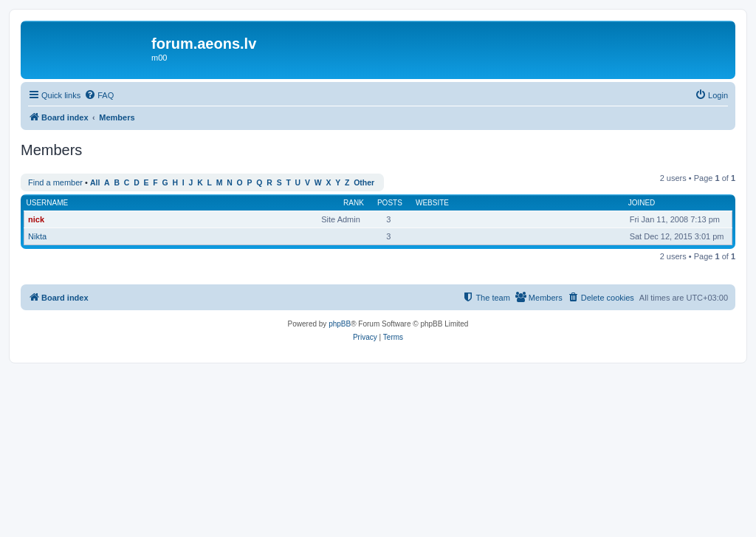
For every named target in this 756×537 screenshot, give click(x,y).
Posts (390, 203)
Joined (642, 203)
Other (364, 183)
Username (48, 203)
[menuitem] (99, 95)
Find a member (55, 182)
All (95, 183)
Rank (354, 203)
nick (36, 219)
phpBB (340, 324)
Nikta (37, 236)
